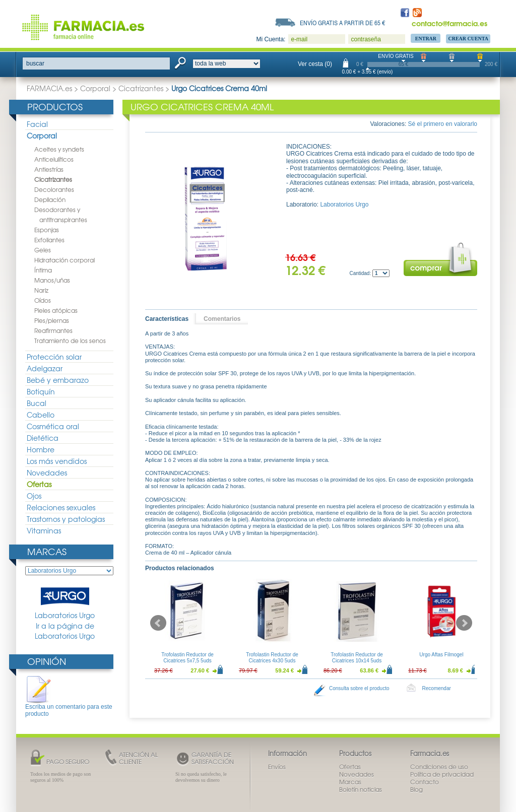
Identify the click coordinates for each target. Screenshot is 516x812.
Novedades (47, 472)
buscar (35, 63)
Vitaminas (44, 530)
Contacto (425, 782)
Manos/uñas (52, 280)
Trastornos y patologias (66, 519)
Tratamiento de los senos (70, 341)
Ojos (34, 496)
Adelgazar (45, 368)
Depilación (50, 199)
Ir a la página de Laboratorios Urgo (65, 631)
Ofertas (39, 484)
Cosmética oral (53, 426)
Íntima (43, 270)
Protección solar (54, 357)
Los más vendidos (57, 461)
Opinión (47, 661)
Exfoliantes (49, 240)
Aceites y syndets (59, 149)
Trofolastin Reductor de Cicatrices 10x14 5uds (357, 658)
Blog (416, 789)
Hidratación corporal (64, 260)
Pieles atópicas (56, 310)
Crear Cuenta (468, 39)
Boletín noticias (361, 789)
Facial (37, 124)
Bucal (37, 403)
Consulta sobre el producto (359, 688)
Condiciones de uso (439, 767)
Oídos (43, 300)
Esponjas (47, 230)
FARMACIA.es (49, 88)
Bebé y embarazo (58, 380)
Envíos (277, 767)
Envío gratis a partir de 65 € (343, 23)
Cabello (41, 415)
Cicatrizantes (141, 88)
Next (464, 623)
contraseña (366, 39)
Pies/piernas (52, 320)
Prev (158, 623)
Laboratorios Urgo (65, 601)
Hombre (41, 449)
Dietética (43, 438)
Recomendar (437, 688)
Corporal (95, 88)
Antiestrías (49, 169)
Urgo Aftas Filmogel (441, 655)
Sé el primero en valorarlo (443, 124)
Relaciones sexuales (61, 507)
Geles (43, 250)
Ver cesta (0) (315, 64)
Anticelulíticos (54, 159)
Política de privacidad (442, 774)
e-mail (299, 39)
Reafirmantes (53, 330)
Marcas (47, 551)
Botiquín (41, 391)
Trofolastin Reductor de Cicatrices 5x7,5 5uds (187, 658)
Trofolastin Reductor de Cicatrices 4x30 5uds (272, 658)
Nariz (41, 290)
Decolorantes (54, 189)
